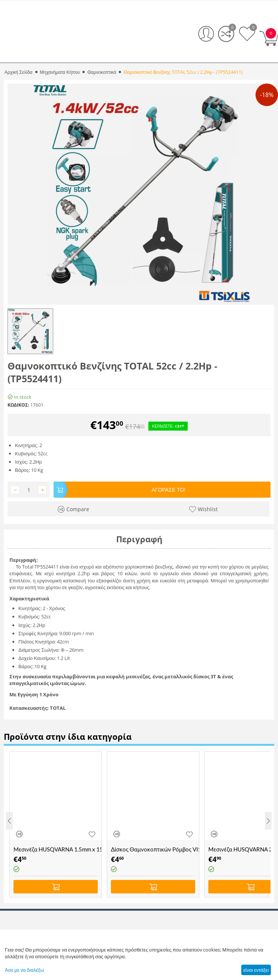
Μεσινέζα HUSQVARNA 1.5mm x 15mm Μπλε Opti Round (58, 849)
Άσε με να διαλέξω (25, 970)
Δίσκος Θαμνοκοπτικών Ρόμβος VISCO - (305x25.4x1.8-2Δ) (155, 849)
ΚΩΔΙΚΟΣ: (18, 405)
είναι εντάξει (256, 970)
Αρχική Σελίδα (19, 72)
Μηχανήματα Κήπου (60, 72)
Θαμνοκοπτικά (102, 72)
